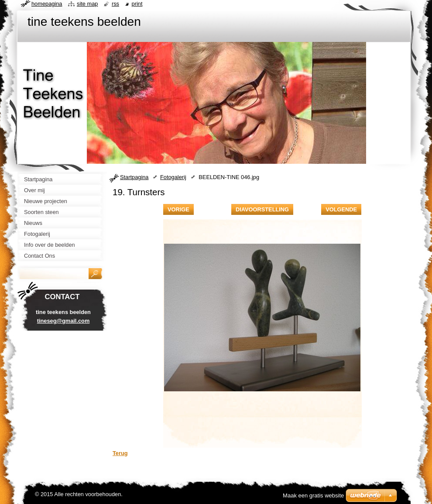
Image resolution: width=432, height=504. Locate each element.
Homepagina (47, 4)
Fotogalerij (173, 177)
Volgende (341, 209)
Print (137, 4)
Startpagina (134, 177)
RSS (115, 4)
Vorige (178, 209)
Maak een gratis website (313, 495)
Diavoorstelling (262, 209)
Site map (87, 4)
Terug (120, 453)
